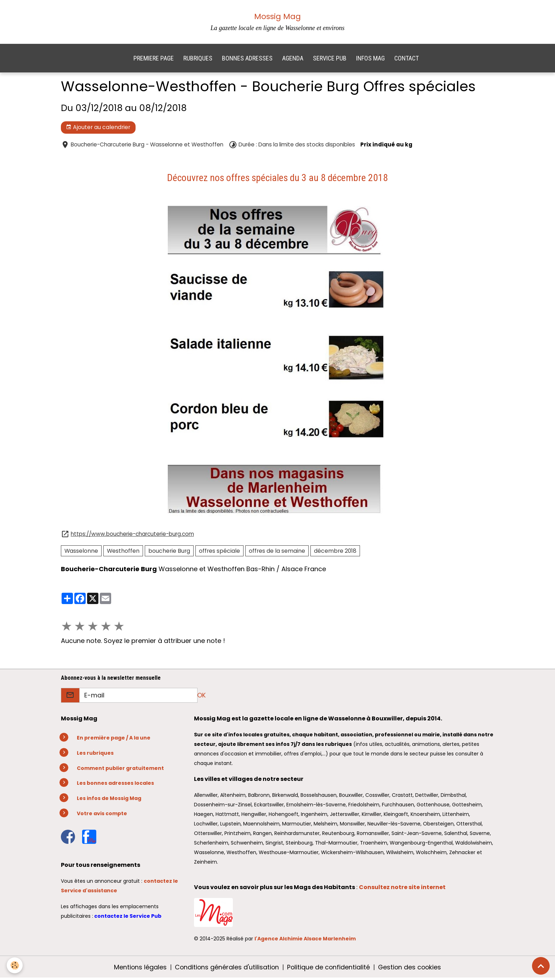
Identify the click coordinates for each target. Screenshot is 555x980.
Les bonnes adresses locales (115, 785)
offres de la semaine (277, 552)
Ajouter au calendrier (98, 129)
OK (201, 697)
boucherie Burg (169, 552)
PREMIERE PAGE (154, 60)
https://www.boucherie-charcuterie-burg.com (132, 536)
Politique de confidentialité (328, 969)
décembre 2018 (335, 552)
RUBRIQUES (198, 60)
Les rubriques (95, 755)
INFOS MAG (370, 60)
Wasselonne (81, 552)
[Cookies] (15, 965)
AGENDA (293, 60)
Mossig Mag (277, 16)
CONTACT (407, 60)
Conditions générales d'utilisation (226, 969)
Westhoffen (123, 552)
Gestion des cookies (411, 969)
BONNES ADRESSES (247, 60)
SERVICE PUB (330, 60)
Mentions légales (139, 969)
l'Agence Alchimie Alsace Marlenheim (305, 940)
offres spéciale (219, 552)
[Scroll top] (541, 966)
